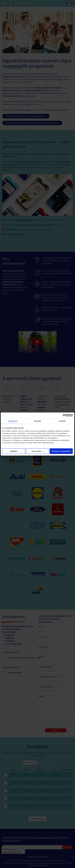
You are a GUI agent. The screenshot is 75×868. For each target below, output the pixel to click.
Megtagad (14, 451)
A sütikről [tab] (62, 421)
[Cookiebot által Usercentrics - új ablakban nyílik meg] (64, 415)
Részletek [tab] (37, 421)
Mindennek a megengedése (61, 451)
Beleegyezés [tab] (13, 421)
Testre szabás (38, 451)
